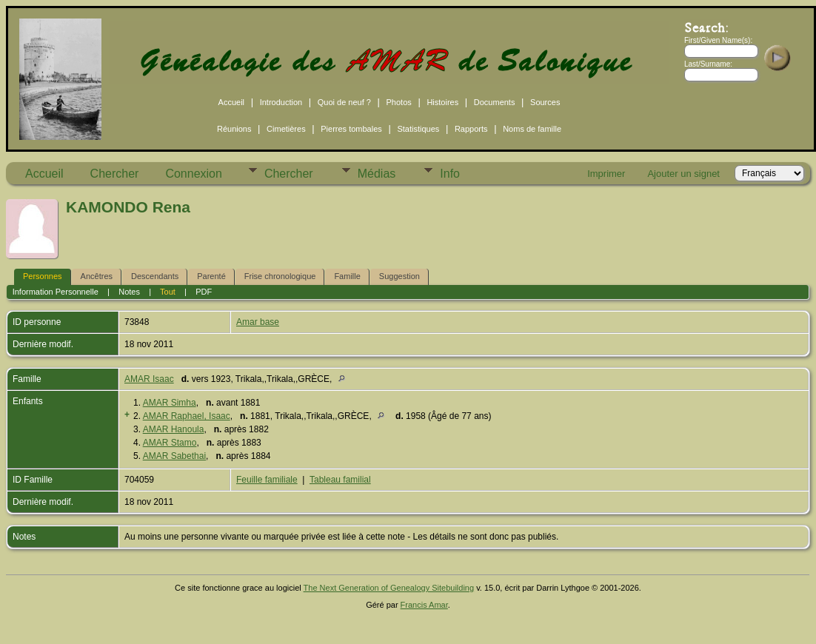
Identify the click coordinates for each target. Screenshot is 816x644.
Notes (129, 292)
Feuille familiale (267, 480)
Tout (168, 292)
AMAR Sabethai (174, 456)
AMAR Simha (170, 403)
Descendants (155, 276)
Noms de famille (532, 129)
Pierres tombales (351, 129)
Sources (545, 102)
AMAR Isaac (149, 379)
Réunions (234, 129)
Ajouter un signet (683, 174)
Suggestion (399, 276)
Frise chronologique (280, 276)
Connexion (194, 174)
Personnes (43, 276)
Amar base (258, 322)
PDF (204, 292)
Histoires (442, 102)
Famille (347, 276)
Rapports (471, 129)
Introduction (281, 102)
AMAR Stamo (170, 443)
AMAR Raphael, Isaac (187, 416)
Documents (495, 102)
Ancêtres (97, 276)
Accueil (231, 102)
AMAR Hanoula (174, 429)
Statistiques (418, 129)
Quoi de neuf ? (344, 102)
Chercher (115, 174)
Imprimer (606, 174)
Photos (399, 102)
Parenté (211, 276)
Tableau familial (340, 480)
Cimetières (286, 129)
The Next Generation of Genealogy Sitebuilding (389, 588)
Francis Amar (424, 605)
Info (450, 174)
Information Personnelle (56, 292)
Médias (377, 174)
